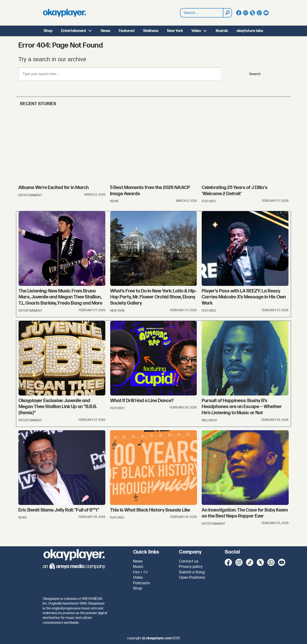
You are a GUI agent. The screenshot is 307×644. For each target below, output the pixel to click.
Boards (222, 31)
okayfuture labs (250, 31)
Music (138, 567)
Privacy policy (191, 567)
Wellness (151, 31)
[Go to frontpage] (64, 13)
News (106, 31)
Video (196, 31)
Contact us (189, 561)
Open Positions (192, 578)
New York (175, 31)
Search (255, 74)
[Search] (227, 13)
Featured (127, 31)
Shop (48, 31)
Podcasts (141, 583)
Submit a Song (192, 572)
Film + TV (140, 572)
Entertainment (74, 31)
